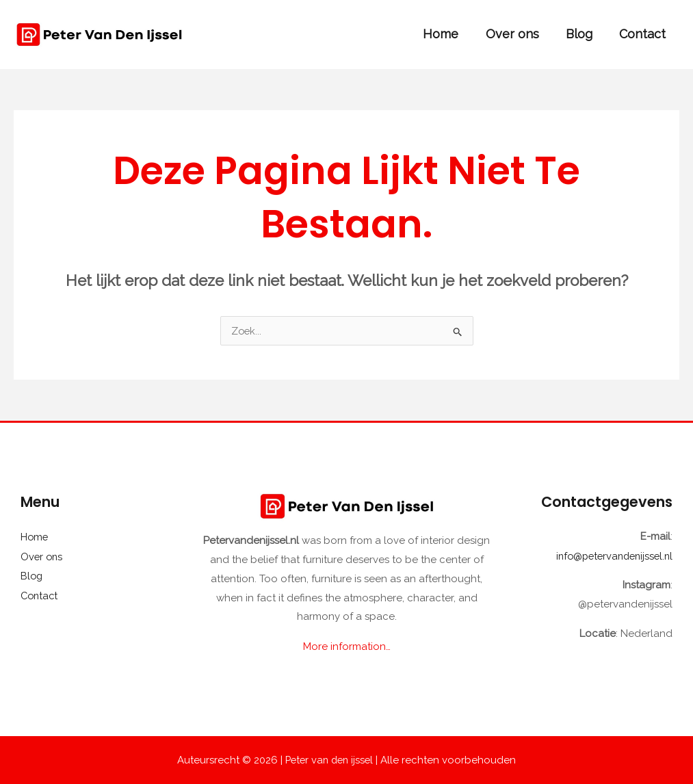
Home (449, 34)
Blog (583, 34)
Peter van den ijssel (329, 759)
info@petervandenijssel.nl (611, 556)
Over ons (518, 34)
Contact (644, 34)
